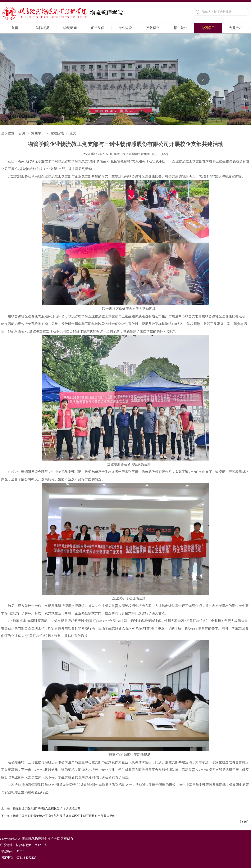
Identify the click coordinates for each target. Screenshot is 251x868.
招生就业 (181, 28)
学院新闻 (70, 28)
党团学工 (208, 28)
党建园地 (57, 133)
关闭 (244, 822)
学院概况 (42, 28)
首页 (15, 28)
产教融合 (153, 28)
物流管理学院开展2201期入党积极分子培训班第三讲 (46, 808)
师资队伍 (98, 28)
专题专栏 (236, 28)
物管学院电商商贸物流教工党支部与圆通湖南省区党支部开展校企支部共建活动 (64, 816)
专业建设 (125, 28)
